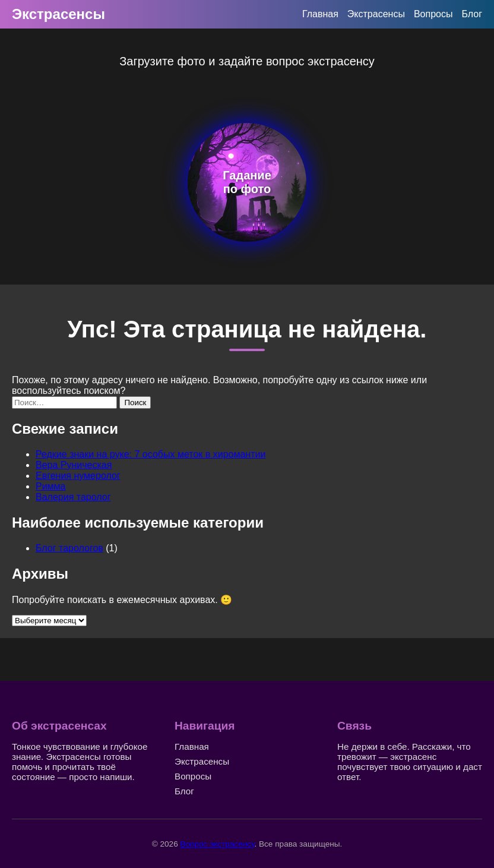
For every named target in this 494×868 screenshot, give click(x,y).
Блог (472, 14)
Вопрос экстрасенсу (217, 844)
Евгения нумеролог (78, 476)
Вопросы (433, 14)
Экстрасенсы (58, 14)
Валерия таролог (73, 497)
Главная (320, 14)
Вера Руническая (74, 465)
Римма (51, 486)
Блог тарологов (69, 548)
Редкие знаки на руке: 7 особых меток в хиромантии (151, 454)
